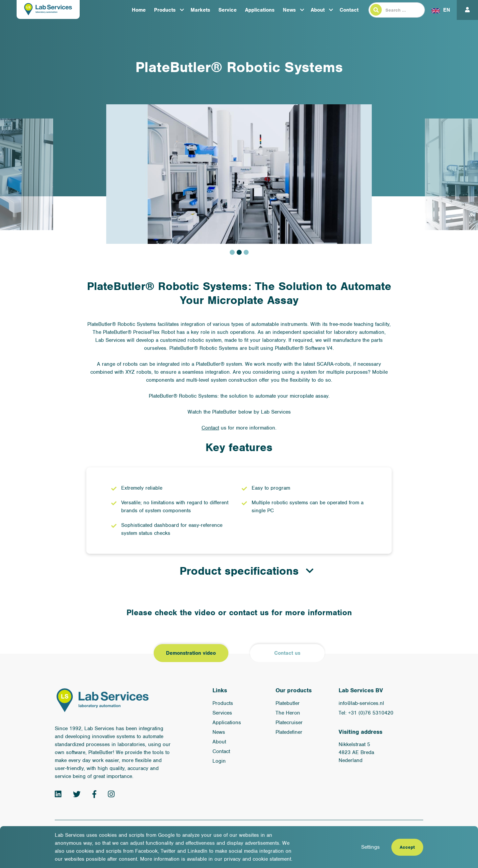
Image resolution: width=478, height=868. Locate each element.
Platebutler (288, 703)
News (289, 10)
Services (222, 713)
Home (139, 10)
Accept (407, 847)
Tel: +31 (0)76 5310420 (366, 713)
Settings (370, 847)
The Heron (288, 713)
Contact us (287, 653)
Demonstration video (191, 653)
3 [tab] (246, 252)
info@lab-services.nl (361, 703)
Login (219, 761)
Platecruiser (289, 723)
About (318, 10)
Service (228, 10)
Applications (260, 10)
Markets (200, 10)
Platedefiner (289, 732)
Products (165, 10)
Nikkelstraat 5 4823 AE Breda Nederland (356, 752)
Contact (349, 10)
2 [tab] (239, 252)
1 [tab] (232, 252)
